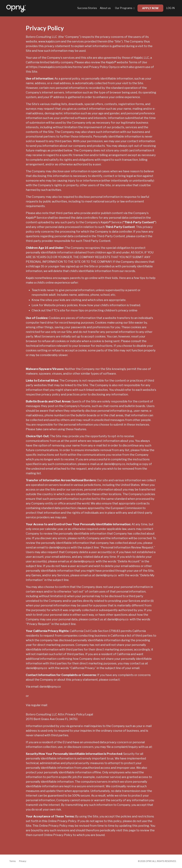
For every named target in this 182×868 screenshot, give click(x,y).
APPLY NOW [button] (150, 8)
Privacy (23, 861)
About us (105, 8)
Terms (13, 861)
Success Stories (87, 8)
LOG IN (170, 8)
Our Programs (125, 8)
